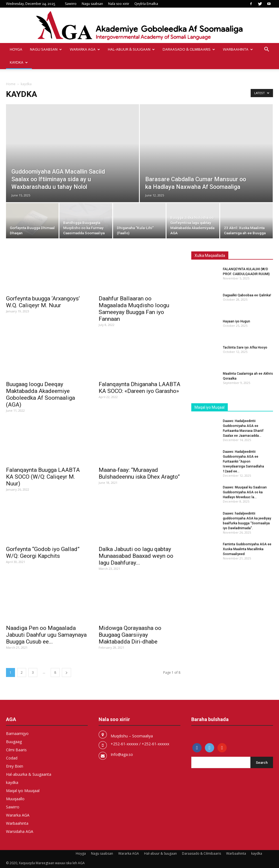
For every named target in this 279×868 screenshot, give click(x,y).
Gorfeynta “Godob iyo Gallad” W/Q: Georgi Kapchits (43, 552)
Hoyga (16, 49)
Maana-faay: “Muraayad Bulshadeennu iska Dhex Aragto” (139, 473)
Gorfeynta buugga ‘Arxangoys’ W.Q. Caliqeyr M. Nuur (43, 302)
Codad (12, 758)
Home (11, 84)
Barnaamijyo (17, 733)
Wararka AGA (85, 49)
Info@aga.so (122, 754)
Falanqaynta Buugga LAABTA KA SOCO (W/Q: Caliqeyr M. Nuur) (43, 477)
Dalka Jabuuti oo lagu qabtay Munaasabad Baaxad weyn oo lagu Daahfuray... (136, 556)
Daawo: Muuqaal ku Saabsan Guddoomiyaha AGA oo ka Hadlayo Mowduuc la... (245, 492)
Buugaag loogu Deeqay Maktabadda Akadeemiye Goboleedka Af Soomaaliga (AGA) (40, 394)
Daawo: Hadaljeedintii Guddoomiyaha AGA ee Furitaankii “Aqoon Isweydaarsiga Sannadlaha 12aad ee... (243, 461)
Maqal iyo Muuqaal (23, 791)
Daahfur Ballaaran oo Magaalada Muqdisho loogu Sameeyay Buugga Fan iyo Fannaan (134, 309)
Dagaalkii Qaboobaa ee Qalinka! (247, 295)
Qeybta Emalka (146, 4)
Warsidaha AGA (20, 831)
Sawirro (71, 4)
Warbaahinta (238, 49)
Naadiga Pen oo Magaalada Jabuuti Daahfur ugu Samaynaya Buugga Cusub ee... (46, 635)
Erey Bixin (15, 766)
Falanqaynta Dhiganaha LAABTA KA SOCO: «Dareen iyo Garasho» (139, 388)
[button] (266, 50)
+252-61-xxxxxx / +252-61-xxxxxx (140, 744)
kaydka (19, 62)
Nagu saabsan (92, 4)
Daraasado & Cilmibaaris (189, 49)
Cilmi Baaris (16, 750)
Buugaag (14, 742)
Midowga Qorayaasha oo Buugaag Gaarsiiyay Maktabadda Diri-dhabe (130, 635)
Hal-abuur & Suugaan (131, 49)
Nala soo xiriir (119, 4)
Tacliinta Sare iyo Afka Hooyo (245, 347)
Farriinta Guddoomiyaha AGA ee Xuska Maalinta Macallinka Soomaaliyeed (247, 549)
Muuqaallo (15, 799)
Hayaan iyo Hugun (236, 321)
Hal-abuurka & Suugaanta (29, 774)
